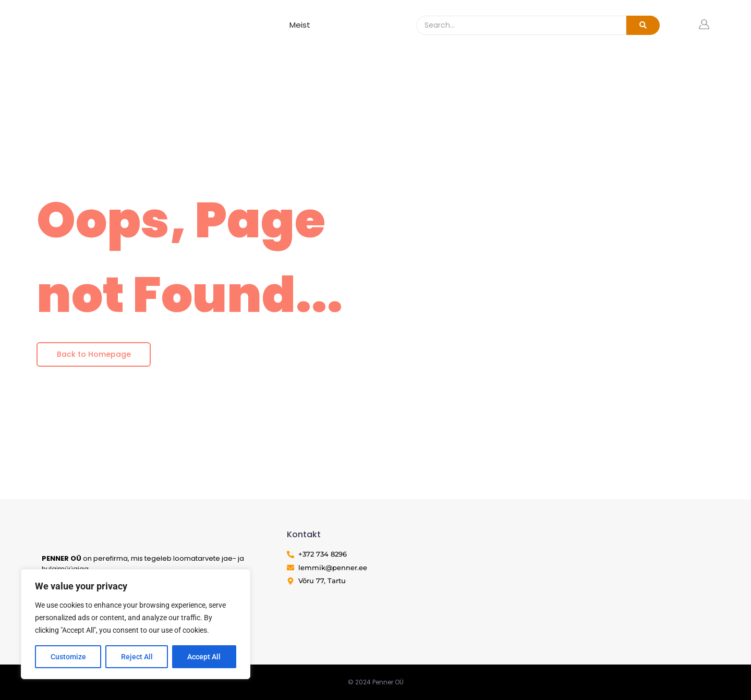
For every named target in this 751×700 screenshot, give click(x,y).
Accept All (204, 657)
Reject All (137, 657)
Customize (68, 657)
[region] (136, 624)
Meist (300, 25)
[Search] (522, 25)
